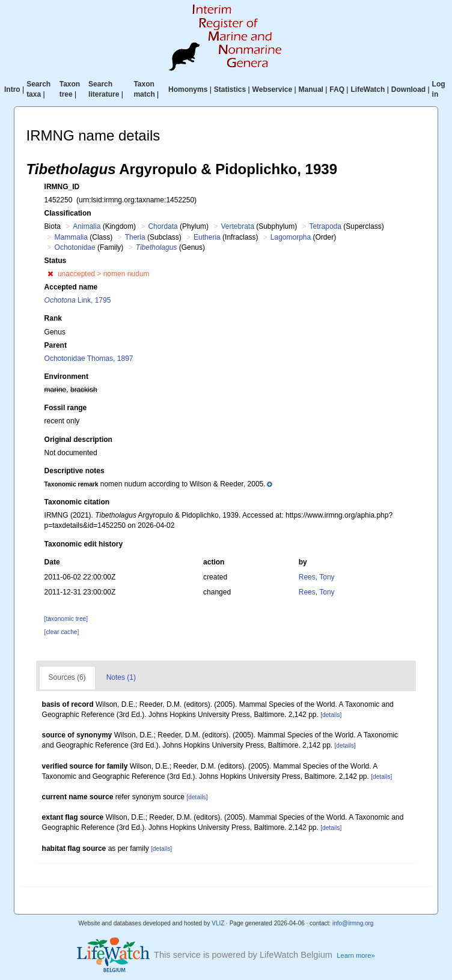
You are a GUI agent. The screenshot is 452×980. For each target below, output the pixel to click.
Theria (135, 237)
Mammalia (71, 237)
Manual (311, 89)
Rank (53, 318)
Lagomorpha (291, 237)
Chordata (163, 226)
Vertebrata (237, 226)
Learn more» (356, 955)
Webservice (273, 89)
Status (56, 261)
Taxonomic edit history (84, 544)
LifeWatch (368, 89)
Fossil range (66, 408)
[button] (50, 274)
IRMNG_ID (62, 187)
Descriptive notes (75, 471)
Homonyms (188, 89)
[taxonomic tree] (66, 619)
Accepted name (71, 287)
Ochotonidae (75, 247)
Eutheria (207, 237)
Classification (68, 213)
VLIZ (218, 923)
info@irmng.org (353, 923)
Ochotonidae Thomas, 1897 (89, 358)
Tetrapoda (325, 226)
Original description (78, 440)
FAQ (337, 89)
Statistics (230, 89)
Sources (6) (67, 677)
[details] (331, 715)
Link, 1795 (78, 300)
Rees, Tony (317, 577)
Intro (12, 89)
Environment (66, 377)
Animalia (87, 226)
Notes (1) (121, 677)
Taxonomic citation (77, 502)
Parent (56, 345)
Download (408, 89)
